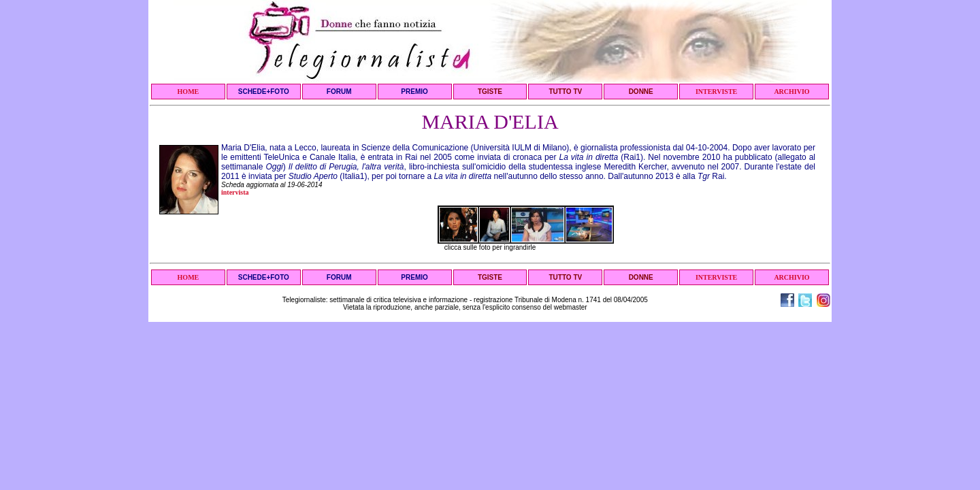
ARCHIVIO (791, 92)
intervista (235, 192)
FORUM (339, 92)
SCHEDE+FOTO (264, 92)
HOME (189, 92)
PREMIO (414, 92)
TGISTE (490, 92)
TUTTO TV (565, 92)
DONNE (641, 92)
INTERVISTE (716, 92)
